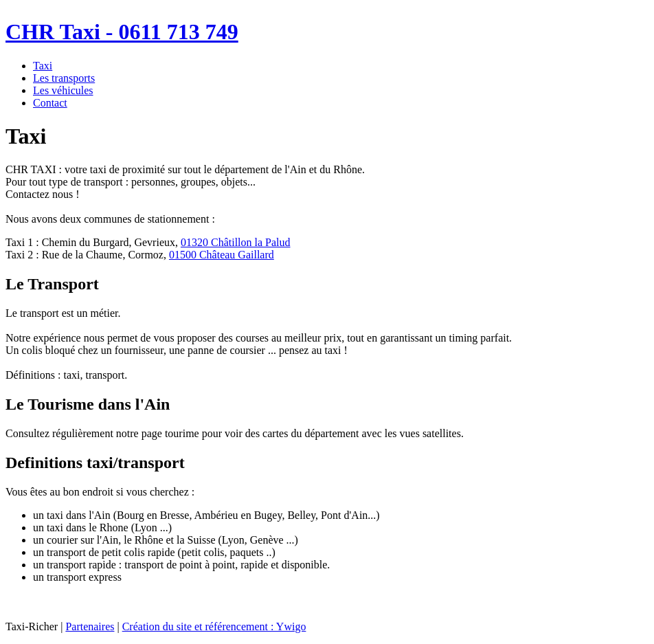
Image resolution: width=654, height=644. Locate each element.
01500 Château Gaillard (222, 255)
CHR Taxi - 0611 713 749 (122, 32)
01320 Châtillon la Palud (236, 242)
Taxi (43, 66)
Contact (50, 103)
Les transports (64, 78)
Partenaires (90, 626)
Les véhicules (63, 90)
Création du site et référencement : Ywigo (214, 626)
